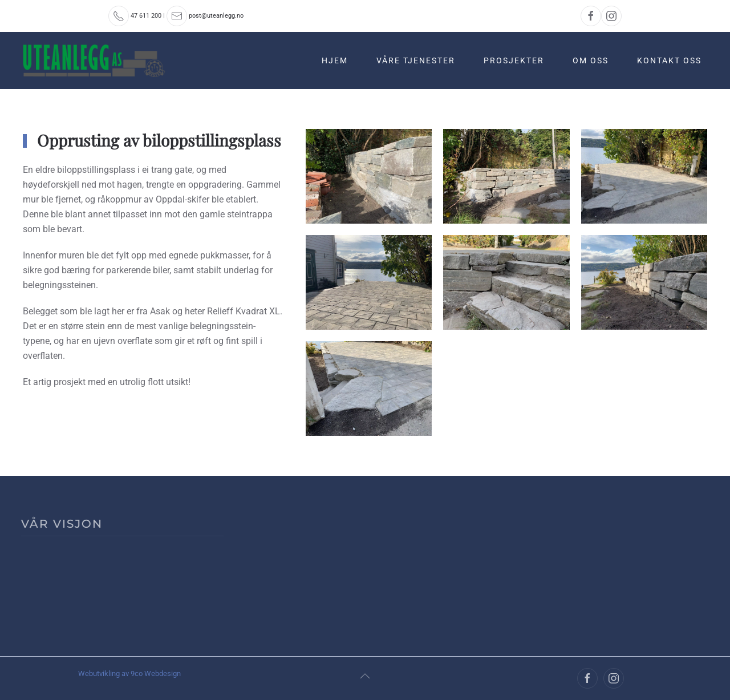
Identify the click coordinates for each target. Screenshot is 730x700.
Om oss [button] (591, 60)
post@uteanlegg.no (216, 16)
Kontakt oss (669, 60)
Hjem (335, 60)
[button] (365, 676)
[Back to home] (96, 60)
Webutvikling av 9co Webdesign (129, 673)
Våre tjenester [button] (416, 60)
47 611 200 (146, 16)
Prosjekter (514, 60)
